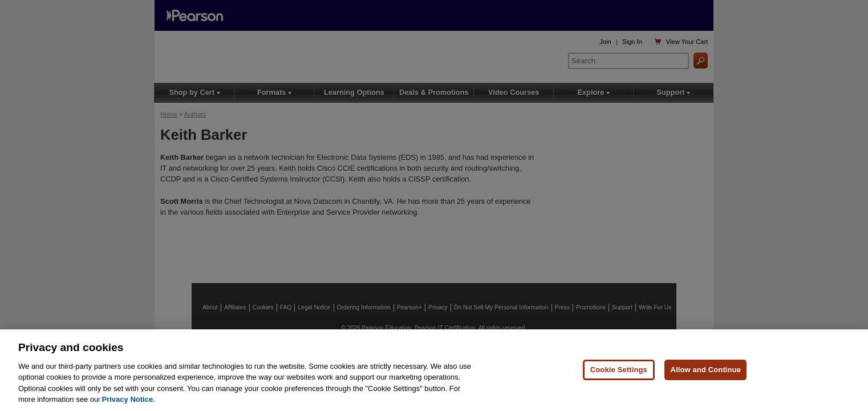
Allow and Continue (705, 370)
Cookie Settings (619, 370)
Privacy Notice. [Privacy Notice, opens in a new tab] (129, 399)
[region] (434, 370)
